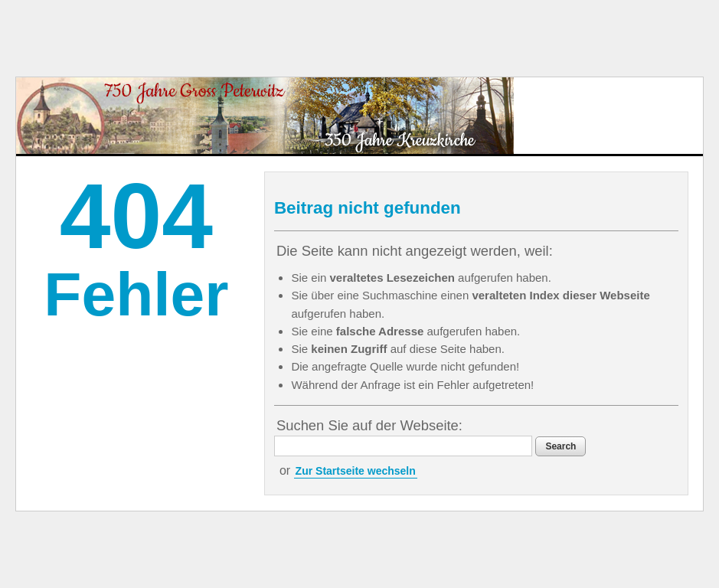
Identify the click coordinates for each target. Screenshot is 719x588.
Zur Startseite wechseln (356, 471)
